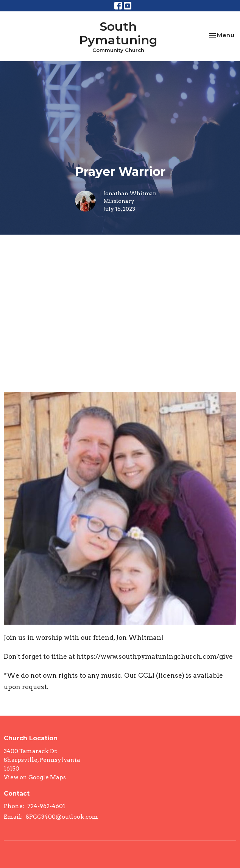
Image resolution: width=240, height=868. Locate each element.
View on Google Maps (35, 777)
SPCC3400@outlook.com (62, 817)
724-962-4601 (46, 806)
